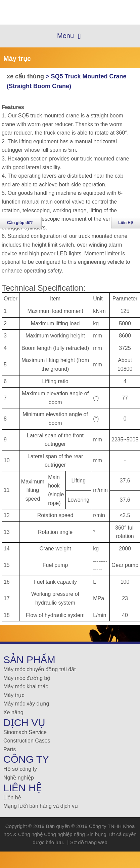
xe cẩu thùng (26, 76)
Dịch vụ (24, 722)
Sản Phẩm (29, 660)
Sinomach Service (25, 732)
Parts (10, 749)
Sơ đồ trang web (89, 842)
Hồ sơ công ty (20, 769)
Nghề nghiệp (19, 778)
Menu (69, 36)
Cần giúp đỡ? (20, 223)
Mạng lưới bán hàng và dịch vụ (41, 806)
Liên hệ (12, 798)
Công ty (26, 759)
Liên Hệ (22, 788)
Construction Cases (27, 741)
